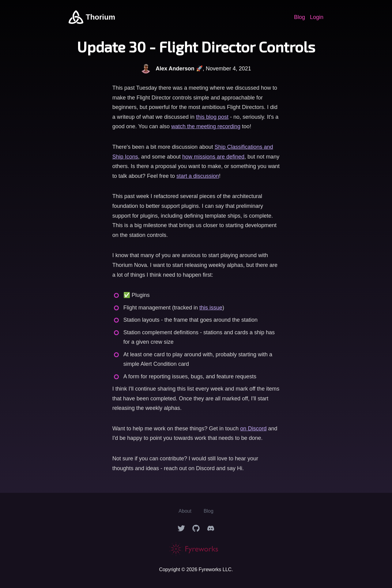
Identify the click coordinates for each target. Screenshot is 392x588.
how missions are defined (213, 157)
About (185, 511)
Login (317, 17)
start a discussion (198, 176)
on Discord (253, 429)
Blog (300, 17)
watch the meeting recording (206, 126)
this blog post (212, 117)
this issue (211, 308)
